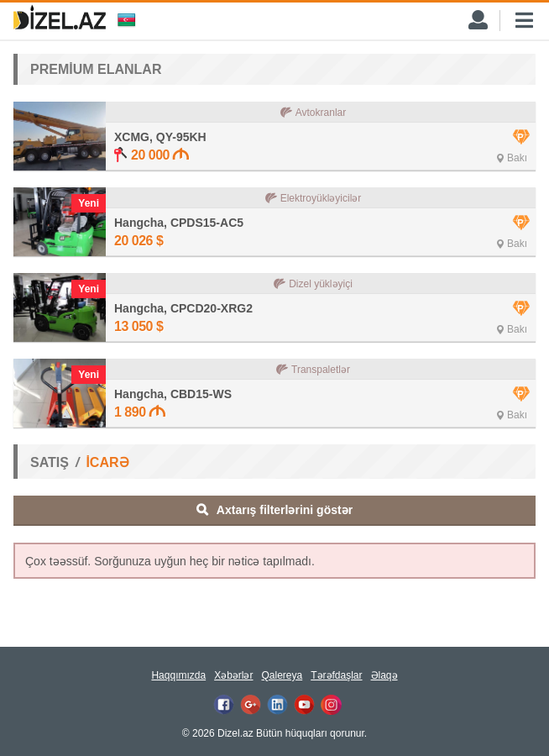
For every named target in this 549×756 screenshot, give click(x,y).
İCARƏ (107, 462)
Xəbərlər (233, 675)
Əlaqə (384, 675)
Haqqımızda (178, 675)
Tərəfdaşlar (336, 675)
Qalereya (282, 675)
